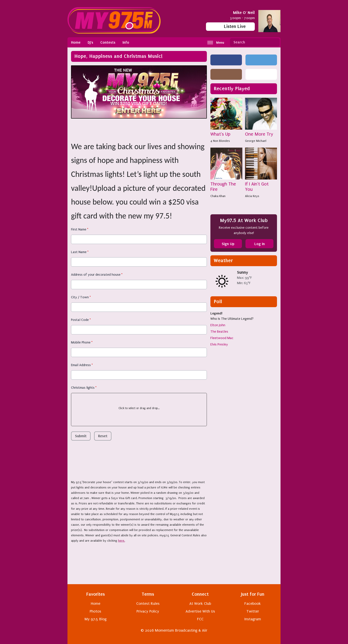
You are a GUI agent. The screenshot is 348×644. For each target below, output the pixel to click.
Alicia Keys (252, 196)
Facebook (253, 604)
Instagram (253, 619)
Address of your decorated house (97, 275)
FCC (200, 619)
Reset (103, 436)
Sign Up (228, 244)
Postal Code (81, 320)
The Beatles (219, 332)
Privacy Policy (148, 611)
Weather (223, 261)
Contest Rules (148, 604)
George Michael (256, 141)
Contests (108, 42)
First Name (80, 229)
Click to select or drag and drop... (139, 408)
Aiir (205, 630)
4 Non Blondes (220, 141)
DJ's (90, 42)
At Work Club (200, 604)
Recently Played (232, 89)
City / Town (81, 297)
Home (76, 42)
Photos (95, 611)
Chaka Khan (218, 196)
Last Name (80, 252)
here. (122, 541)
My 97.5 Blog (96, 619)
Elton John (218, 325)
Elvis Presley (219, 344)
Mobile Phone (82, 342)
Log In (260, 244)
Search (275, 42)
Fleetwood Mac (222, 338)
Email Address (82, 365)
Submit (81, 436)
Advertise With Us (200, 611)
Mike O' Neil (244, 13)
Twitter (253, 611)
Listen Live (230, 26)
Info (126, 42)
